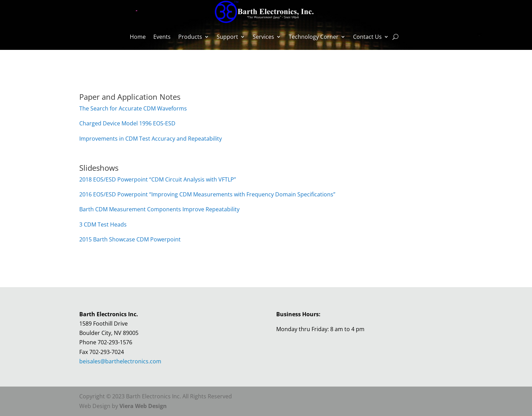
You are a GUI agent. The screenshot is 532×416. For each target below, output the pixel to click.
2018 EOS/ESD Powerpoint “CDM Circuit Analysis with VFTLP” (158, 179)
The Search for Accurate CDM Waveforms (133, 108)
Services (263, 37)
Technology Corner (314, 37)
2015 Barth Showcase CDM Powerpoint (130, 239)
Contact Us (367, 37)
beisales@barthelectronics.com (120, 361)
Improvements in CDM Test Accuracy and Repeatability (151, 139)
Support (227, 37)
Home (138, 37)
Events (162, 37)
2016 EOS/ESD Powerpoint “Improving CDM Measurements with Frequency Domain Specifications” (207, 194)
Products (190, 37)
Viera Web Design (143, 406)
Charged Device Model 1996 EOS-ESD (127, 123)
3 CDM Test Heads (103, 224)
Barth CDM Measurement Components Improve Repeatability (159, 209)
